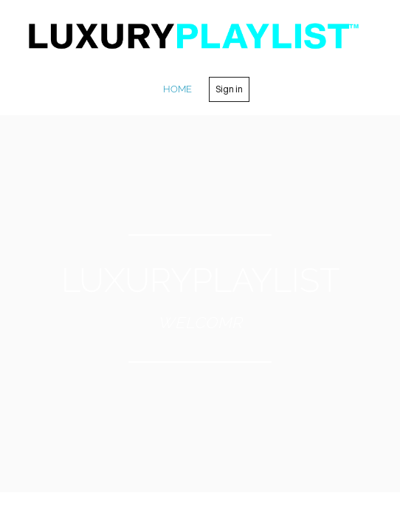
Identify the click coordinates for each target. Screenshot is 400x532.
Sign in (229, 89)
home (177, 89)
